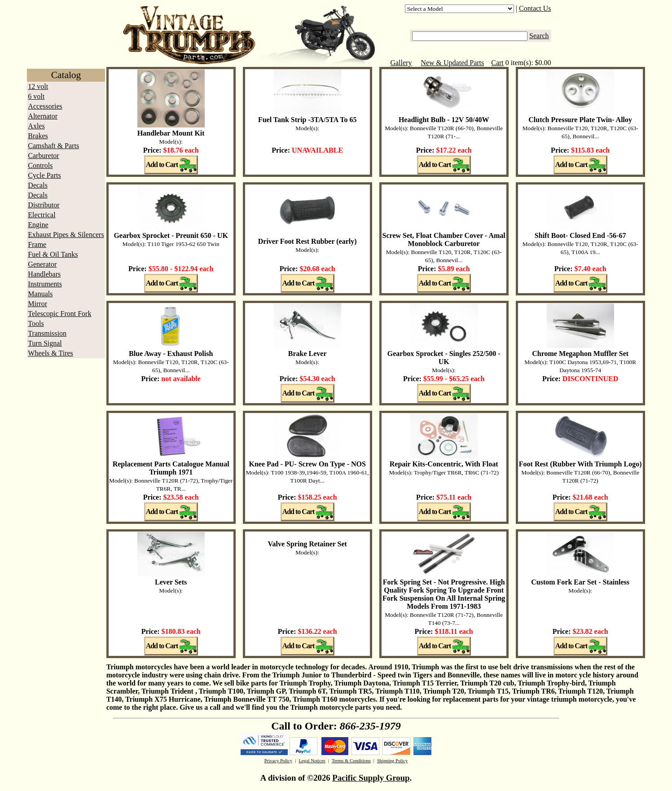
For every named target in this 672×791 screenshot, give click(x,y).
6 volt (36, 96)
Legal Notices (312, 761)
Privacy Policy (278, 761)
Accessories (45, 106)
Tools (36, 323)
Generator (42, 264)
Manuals (40, 294)
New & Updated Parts (452, 63)
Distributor (44, 205)
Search (539, 36)
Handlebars (44, 274)
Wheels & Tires (50, 353)
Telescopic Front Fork (59, 314)
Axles (36, 126)
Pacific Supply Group (371, 778)
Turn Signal (45, 343)
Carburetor (43, 156)
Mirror (37, 304)
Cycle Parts (44, 175)
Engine (38, 225)
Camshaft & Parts (53, 146)
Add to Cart (162, 165)
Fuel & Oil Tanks (53, 254)
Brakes (38, 136)
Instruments (45, 284)
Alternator (43, 116)
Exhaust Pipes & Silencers (66, 235)
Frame (37, 244)
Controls (40, 165)
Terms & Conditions (351, 761)
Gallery (401, 63)
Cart (497, 63)
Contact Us (535, 8)
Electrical (42, 215)
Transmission (47, 333)
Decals (38, 185)
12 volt (38, 86)
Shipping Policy (392, 761)
